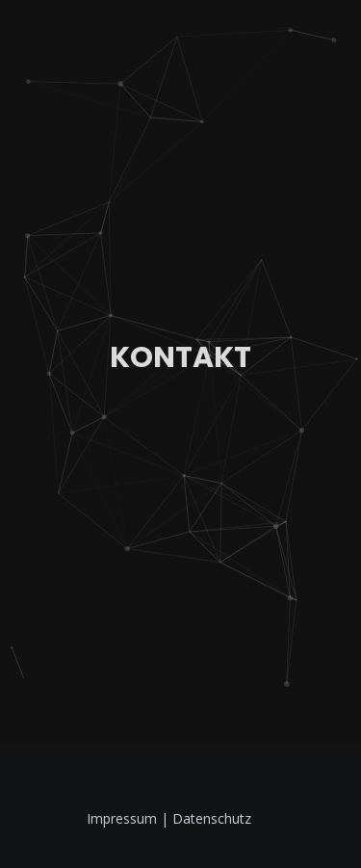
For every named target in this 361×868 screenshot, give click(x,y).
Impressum (124, 818)
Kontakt (180, 357)
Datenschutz (212, 818)
